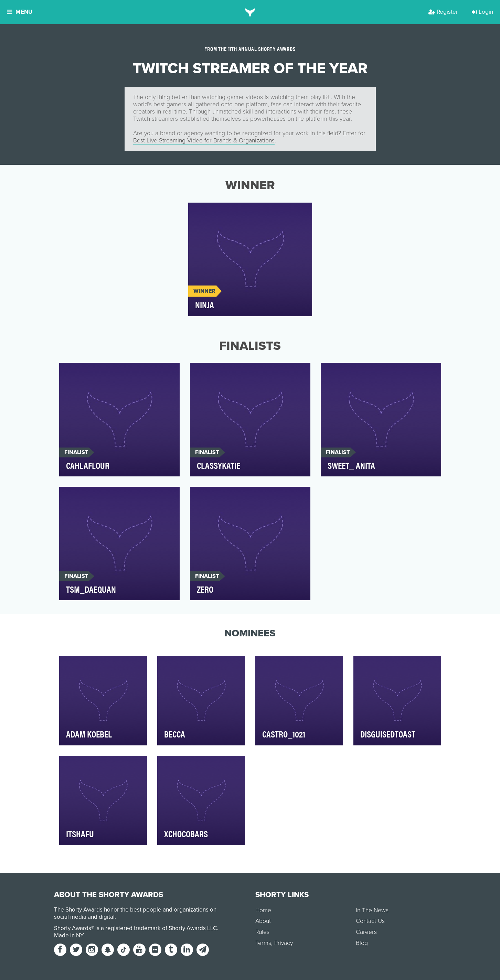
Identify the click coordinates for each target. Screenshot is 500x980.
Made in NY (69, 935)
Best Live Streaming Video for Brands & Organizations (204, 141)
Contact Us (370, 921)
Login (482, 12)
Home (263, 910)
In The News (372, 910)
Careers (366, 932)
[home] (250, 12)
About (263, 921)
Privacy (284, 943)
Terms (263, 943)
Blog (362, 943)
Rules (262, 932)
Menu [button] (20, 12)
